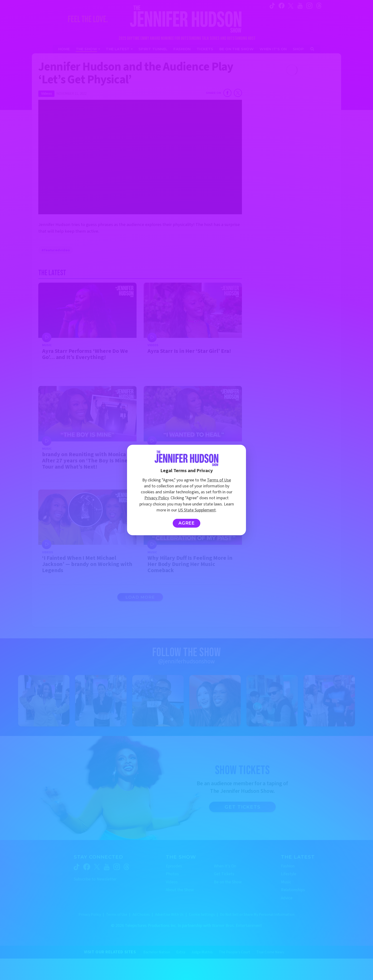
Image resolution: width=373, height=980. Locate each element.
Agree (187, 523)
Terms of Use (219, 480)
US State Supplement (197, 510)
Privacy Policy (157, 498)
